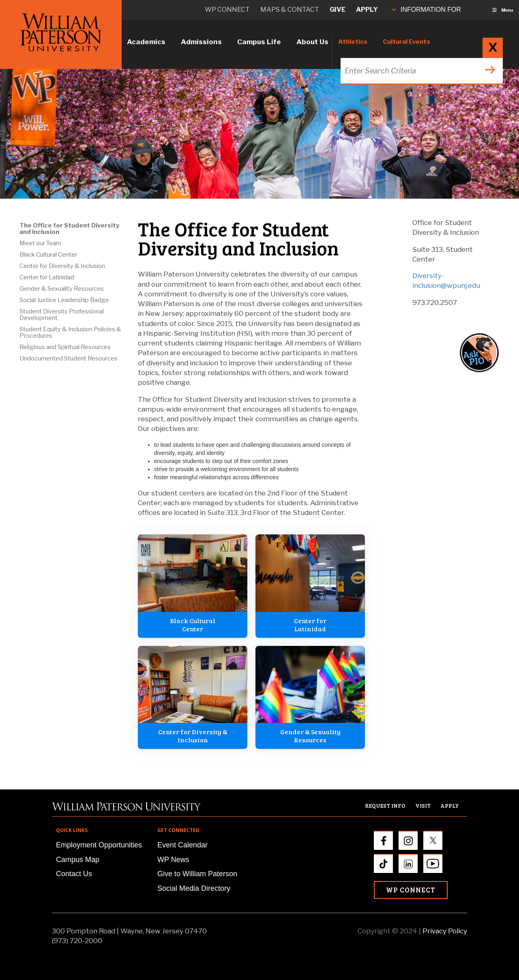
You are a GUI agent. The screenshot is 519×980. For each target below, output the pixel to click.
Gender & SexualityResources (310, 736)
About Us (312, 42)
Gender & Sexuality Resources (62, 289)
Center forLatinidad (310, 625)
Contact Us (74, 874)
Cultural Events (406, 42)
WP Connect (411, 890)
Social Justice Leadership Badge (64, 300)
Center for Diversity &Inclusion (193, 736)
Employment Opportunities (99, 845)
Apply (367, 10)
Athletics (353, 42)
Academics (146, 42)
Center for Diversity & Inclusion (62, 266)
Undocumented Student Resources (69, 358)
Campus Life (259, 42)
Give (338, 10)
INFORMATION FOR (427, 10)
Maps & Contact (290, 10)
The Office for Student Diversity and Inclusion (69, 229)
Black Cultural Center (48, 255)
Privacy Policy (445, 931)
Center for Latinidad (47, 277)
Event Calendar (182, 845)
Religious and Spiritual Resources (65, 347)
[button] (487, 353)
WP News (173, 860)
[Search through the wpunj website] (421, 71)
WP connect (227, 10)
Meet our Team (40, 243)
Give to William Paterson (197, 874)
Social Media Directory (194, 888)
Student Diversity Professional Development (62, 315)
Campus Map (78, 860)
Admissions (201, 42)
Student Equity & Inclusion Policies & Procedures (70, 332)
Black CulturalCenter (193, 625)
